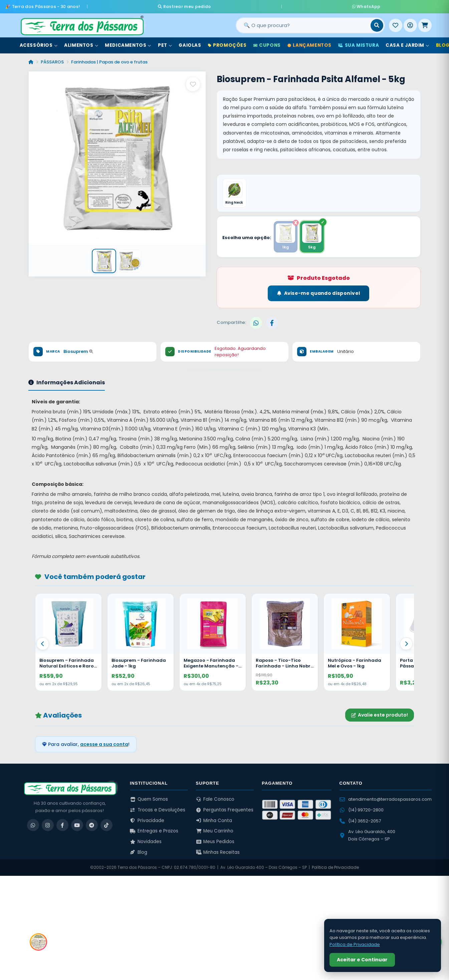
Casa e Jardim (407, 43)
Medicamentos (128, 43)
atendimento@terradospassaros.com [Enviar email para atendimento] (386, 799)
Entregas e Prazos (154, 831)
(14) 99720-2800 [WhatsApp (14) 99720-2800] (362, 810)
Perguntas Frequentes (225, 810)
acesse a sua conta (104, 744)
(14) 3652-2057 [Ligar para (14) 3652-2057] (360, 821)
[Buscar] (377, 23)
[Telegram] (92, 825)
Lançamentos (309, 43)
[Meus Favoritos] (396, 23)
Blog (139, 852)
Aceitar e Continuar (362, 960)
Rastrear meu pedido (247, 5)
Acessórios (39, 43)
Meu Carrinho (215, 831)
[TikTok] (106, 825)
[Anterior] (43, 644)
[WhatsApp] (33, 825)
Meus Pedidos (215, 842)
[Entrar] (410, 23)
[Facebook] (62, 825)
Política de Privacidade (335, 867)
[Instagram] (48, 825)
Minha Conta (214, 820)
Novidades (146, 842)
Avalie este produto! (380, 715)
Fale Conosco (215, 799)
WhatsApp (303, 5)
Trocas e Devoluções (158, 810)
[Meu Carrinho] (425, 23)
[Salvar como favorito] (193, 82)
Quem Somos (149, 799)
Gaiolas (190, 43)
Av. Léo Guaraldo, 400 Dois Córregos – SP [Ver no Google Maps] (367, 835)
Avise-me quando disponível (318, 293)
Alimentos (81, 43)
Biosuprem (78, 351)
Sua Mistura (359, 43)
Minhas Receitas (218, 852)
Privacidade (147, 820)
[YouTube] (77, 825)
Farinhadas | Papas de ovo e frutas (109, 60)
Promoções (227, 43)
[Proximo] (406, 644)
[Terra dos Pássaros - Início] (82, 23)
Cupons (267, 43)
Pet (165, 43)
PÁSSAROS (52, 60)
